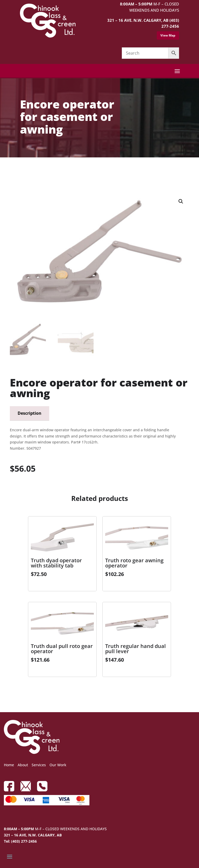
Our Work (58, 765)
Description (30, 413)
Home (9, 765)
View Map (168, 35)
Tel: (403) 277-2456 (20, 841)
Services (39, 765)
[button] (181, 201)
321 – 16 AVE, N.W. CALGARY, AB (33, 835)
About (23, 765)
